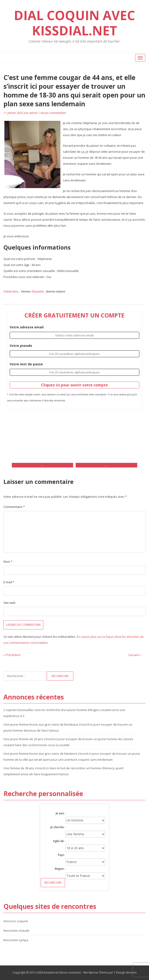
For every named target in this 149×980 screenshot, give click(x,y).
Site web (9, 603)
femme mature (56, 291)
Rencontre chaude (16, 931)
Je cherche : (58, 827)
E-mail (9, 582)
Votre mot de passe (26, 364)
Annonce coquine (16, 921)
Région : (60, 869)
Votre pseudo (21, 346)
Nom (8, 562)
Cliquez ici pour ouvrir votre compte (74, 385)
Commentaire (14, 507)
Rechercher (53, 883)
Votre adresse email (27, 327)
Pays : (62, 855)
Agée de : (59, 841)
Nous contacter (70, 972)
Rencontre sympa (16, 940)
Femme (26, 291)
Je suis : (61, 813)
